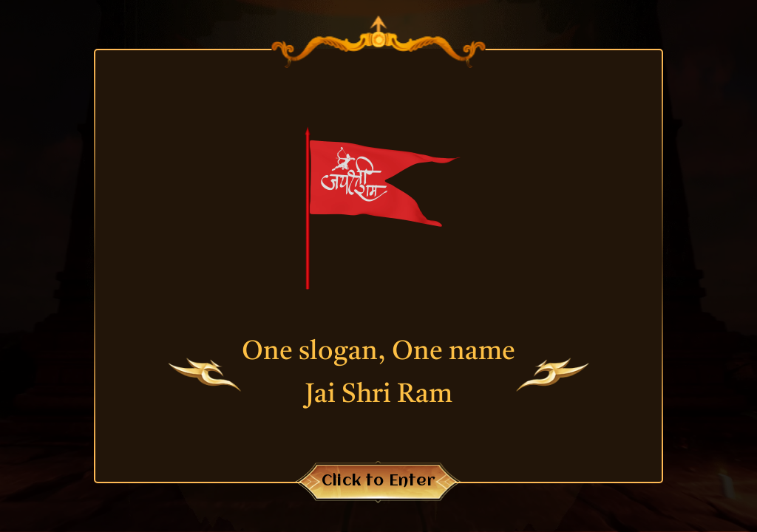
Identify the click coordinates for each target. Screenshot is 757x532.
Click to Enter (378, 481)
